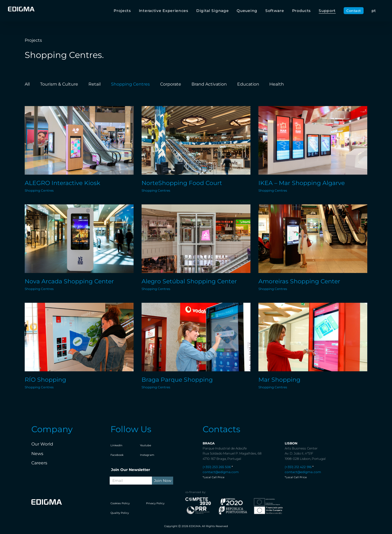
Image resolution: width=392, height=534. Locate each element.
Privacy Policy (155, 503)
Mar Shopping (279, 380)
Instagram (147, 455)
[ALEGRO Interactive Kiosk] (79, 140)
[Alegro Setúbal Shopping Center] (196, 239)
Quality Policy (120, 513)
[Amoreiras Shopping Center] (313, 239)
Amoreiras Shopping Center (299, 281)
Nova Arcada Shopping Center (69, 281)
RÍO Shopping (45, 380)
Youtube (146, 445)
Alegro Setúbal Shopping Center (189, 281)
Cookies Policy (120, 503)
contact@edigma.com (221, 472)
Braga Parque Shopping (177, 380)
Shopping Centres (39, 190)
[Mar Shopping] (313, 337)
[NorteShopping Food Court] (196, 140)
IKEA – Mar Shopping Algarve (302, 183)
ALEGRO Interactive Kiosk (62, 183)
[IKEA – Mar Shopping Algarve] (313, 140)
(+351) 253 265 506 (217, 467)
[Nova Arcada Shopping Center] (79, 239)
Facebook (117, 455)
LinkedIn (116, 445)
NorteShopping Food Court (182, 183)
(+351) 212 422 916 (298, 467)
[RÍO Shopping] (79, 337)
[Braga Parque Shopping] (196, 337)
